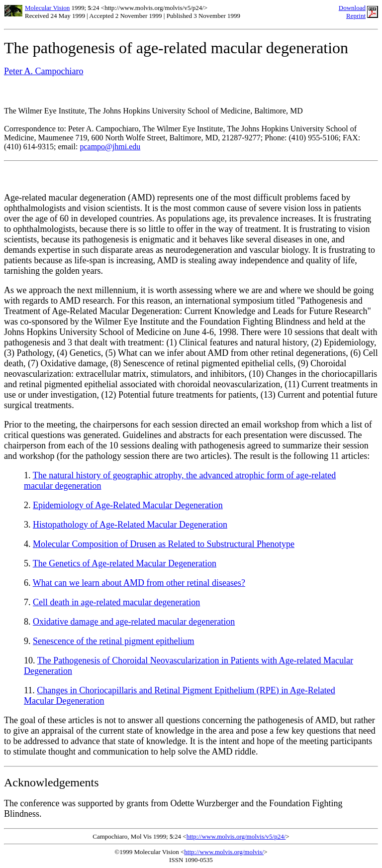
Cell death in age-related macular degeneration (116, 602)
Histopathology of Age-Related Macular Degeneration (130, 525)
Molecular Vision (47, 8)
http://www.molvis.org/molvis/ (224, 852)
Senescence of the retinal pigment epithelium (113, 641)
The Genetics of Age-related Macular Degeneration (125, 563)
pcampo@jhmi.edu (110, 147)
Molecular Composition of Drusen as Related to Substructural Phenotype (164, 544)
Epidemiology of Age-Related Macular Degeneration (128, 505)
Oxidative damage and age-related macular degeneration (134, 622)
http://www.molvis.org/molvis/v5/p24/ (236, 836)
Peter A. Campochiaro (44, 71)
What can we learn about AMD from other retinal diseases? (139, 583)
